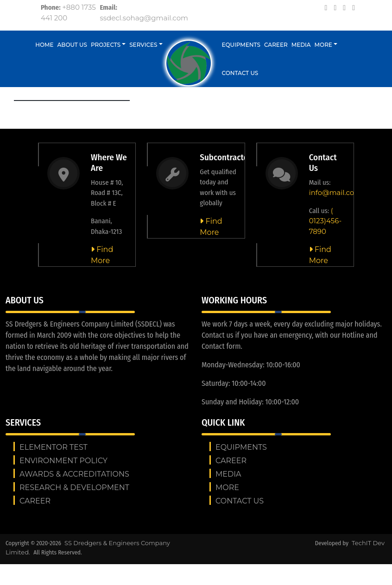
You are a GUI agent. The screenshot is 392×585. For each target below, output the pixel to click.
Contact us (240, 73)
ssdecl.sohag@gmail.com (144, 18)
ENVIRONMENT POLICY (63, 461)
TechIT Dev (368, 543)
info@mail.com (335, 192)
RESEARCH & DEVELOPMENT (74, 487)
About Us (73, 45)
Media (301, 45)
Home (44, 45)
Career (276, 45)
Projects (106, 45)
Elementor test (54, 447)
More (323, 45)
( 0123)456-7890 (326, 221)
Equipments (241, 45)
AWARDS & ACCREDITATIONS (74, 474)
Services (143, 45)
